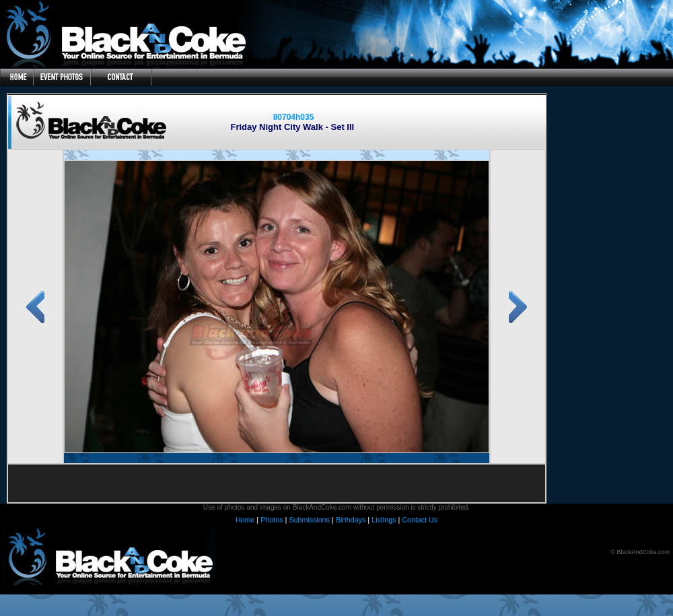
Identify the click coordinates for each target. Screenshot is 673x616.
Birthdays (351, 520)
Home (245, 520)
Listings (384, 520)
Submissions (309, 520)
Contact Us (420, 520)
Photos (272, 520)
